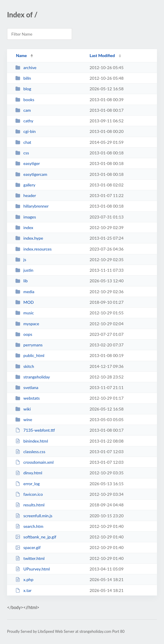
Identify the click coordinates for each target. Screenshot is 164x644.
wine (24, 419)
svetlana (27, 387)
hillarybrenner (32, 206)
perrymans (29, 345)
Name (21, 55)
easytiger (28, 163)
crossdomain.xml (34, 462)
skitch (25, 366)
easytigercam (31, 174)
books (25, 100)
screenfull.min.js (34, 516)
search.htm (29, 526)
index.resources (33, 249)
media (25, 292)
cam (23, 110)
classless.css (30, 452)
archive (26, 67)
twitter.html (30, 558)
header (26, 195)
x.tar (23, 590)
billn (23, 78)
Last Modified (102, 55)
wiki (23, 409)
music (25, 313)
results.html (30, 505)
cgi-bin (25, 131)
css (22, 153)
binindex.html (32, 441)
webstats (27, 398)
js (21, 260)
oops (24, 334)
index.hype (29, 238)
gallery (25, 185)
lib (21, 281)
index (24, 227)
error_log (27, 484)
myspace (27, 324)
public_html (30, 355)
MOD (25, 302)
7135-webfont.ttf (35, 430)
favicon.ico (29, 494)
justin (24, 270)
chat (23, 142)
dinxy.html (29, 473)
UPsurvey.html (32, 569)
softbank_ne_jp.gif (36, 537)
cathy (24, 121)
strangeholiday (33, 377)
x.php (24, 579)
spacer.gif (28, 547)
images (26, 217)
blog (23, 89)
